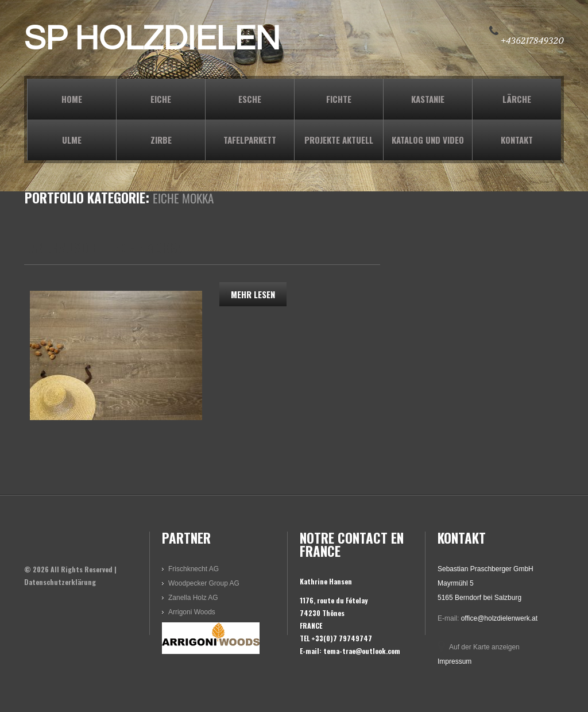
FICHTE (339, 99)
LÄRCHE (517, 99)
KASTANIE (428, 99)
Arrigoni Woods (192, 612)
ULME (72, 140)
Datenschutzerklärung (60, 582)
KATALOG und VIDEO (428, 140)
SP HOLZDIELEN (152, 39)
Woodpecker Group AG (204, 583)
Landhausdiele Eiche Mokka (104, 248)
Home (72, 99)
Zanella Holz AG (193, 598)
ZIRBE (161, 140)
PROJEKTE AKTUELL (339, 140)
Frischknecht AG (194, 569)
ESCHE (250, 99)
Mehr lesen (253, 294)
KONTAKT (517, 140)
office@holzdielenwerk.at (499, 618)
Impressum (454, 661)
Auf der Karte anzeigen (484, 647)
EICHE (161, 99)
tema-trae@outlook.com (362, 651)
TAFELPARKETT (250, 140)
